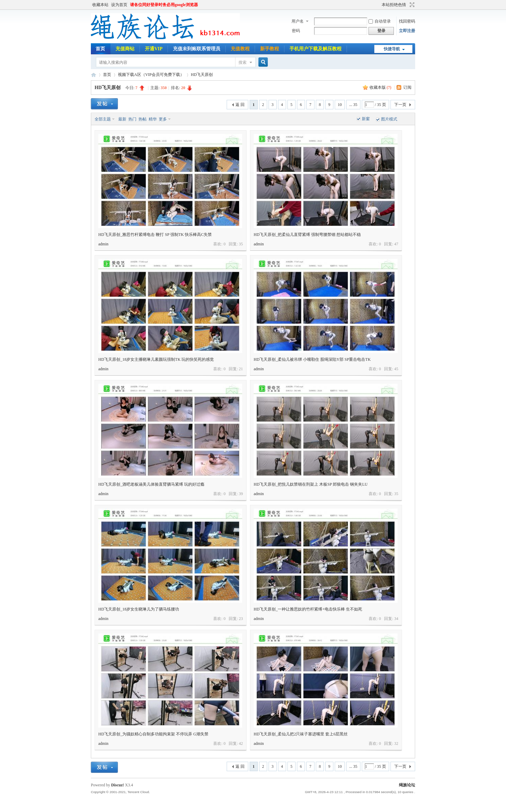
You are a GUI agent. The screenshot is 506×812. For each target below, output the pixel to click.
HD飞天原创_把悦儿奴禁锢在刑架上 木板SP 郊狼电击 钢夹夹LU (311, 484)
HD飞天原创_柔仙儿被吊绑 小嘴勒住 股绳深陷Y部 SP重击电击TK (312, 359)
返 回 (240, 105)
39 (241, 494)
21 (241, 369)
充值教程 (240, 49)
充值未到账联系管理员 (197, 49)
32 (396, 743)
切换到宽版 (411, 5)
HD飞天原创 (202, 75)
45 (396, 369)
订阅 (407, 87)
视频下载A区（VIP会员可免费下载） (151, 75)
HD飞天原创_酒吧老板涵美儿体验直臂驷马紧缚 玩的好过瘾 (151, 484)
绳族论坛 (94, 75)
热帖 (143, 119)
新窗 (366, 119)
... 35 (353, 105)
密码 (296, 31)
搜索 (243, 62)
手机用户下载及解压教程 (315, 49)
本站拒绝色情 (394, 5)
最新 (122, 119)
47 (396, 244)
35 (241, 244)
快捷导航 (392, 49)
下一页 (400, 105)
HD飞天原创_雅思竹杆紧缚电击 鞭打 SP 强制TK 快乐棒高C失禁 (155, 235)
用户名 (298, 21)
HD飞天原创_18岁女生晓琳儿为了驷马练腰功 (139, 609)
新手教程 (270, 49)
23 (241, 619)
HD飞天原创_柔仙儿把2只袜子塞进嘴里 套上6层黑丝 (301, 734)
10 (340, 105)
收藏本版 (381, 87)
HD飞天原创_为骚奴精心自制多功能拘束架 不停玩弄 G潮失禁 (153, 734)
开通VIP (154, 49)
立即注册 (407, 31)
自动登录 (380, 21)
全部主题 (103, 119)
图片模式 (389, 119)
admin (103, 244)
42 (241, 743)
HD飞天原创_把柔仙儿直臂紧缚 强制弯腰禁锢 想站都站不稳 (307, 235)
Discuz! (118, 785)
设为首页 (119, 5)
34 (396, 619)
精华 (153, 119)
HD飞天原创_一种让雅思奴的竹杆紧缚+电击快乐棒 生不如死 (308, 609)
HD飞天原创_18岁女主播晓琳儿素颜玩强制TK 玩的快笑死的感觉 (156, 359)
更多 (163, 119)
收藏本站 (100, 5)
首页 (100, 49)
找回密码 (407, 21)
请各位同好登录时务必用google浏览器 (164, 5)
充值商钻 (125, 49)
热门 (132, 119)
